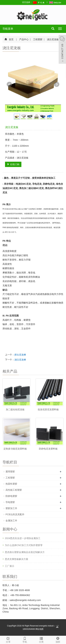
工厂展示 (10, 566)
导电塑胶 (10, 502)
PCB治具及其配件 (15, 514)
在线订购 (13, 164)
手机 (25, 640)
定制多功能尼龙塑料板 (15, 449)
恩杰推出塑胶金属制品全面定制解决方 (25, 552)
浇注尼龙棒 (20, 360)
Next (57, 84)
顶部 (58, 640)
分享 (8, 640)
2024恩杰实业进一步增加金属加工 (23, 538)
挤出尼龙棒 (20, 355)
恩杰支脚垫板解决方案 (17, 559)
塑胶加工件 (11, 508)
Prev (9, 84)
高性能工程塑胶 (14, 490)
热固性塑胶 (11, 484)
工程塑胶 (38, 39)
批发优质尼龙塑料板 (48, 409)
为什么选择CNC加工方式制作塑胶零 (24, 545)
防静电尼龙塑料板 (48, 449)
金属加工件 (11, 521)
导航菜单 (8, 29)
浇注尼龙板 (53, 39)
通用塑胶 (10, 472)
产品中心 (24, 39)
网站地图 (39, 629)
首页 (11, 39)
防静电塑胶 (11, 496)
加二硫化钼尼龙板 (15, 409)
